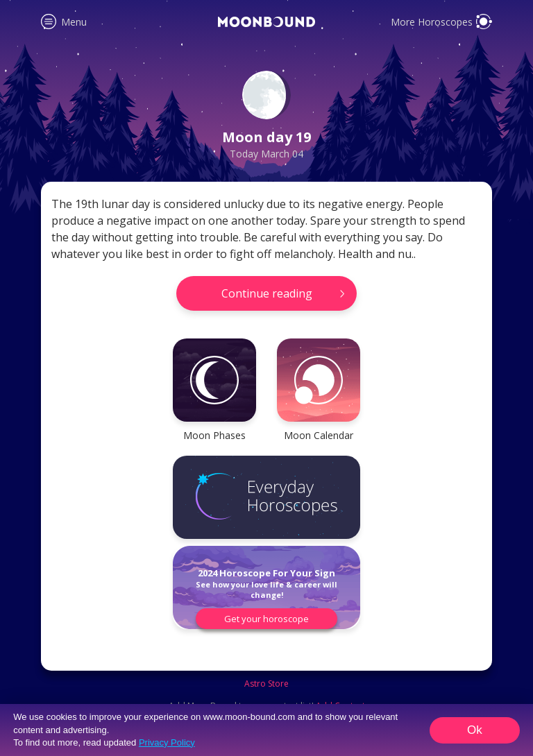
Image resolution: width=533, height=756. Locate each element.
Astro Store (266, 684)
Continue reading (267, 293)
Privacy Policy (167, 742)
